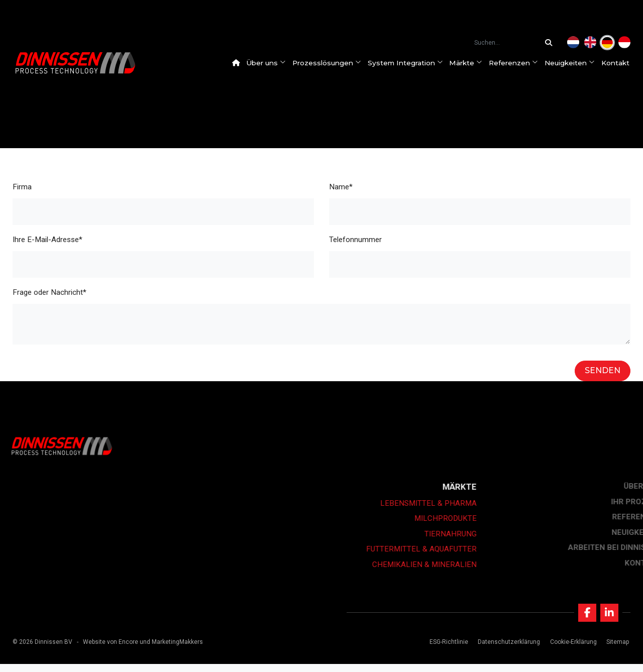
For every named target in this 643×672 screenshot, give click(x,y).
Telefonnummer (355, 240)
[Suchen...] (551, 43)
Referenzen (519, 63)
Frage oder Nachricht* (49, 292)
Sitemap (614, 650)
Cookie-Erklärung (570, 650)
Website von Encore (111, 650)
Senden (603, 370)
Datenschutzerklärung (506, 650)
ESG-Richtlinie (446, 650)
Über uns (272, 63)
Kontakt (621, 63)
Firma (22, 187)
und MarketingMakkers (171, 650)
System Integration (411, 63)
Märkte (472, 63)
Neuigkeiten (576, 63)
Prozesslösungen (333, 63)
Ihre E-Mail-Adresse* (47, 240)
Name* (341, 187)
